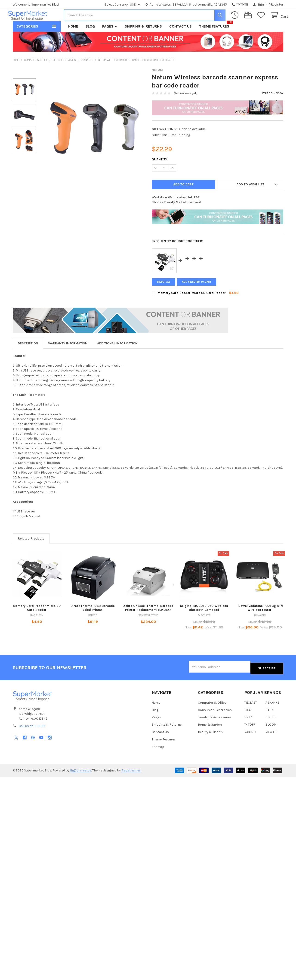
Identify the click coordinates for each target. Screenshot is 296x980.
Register (277, 5)
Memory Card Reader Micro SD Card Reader (192, 307)
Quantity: (160, 174)
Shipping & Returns (143, 41)
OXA (248, 723)
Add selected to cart (198, 296)
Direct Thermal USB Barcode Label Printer (93, 623)
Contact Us (180, 41)
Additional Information (117, 358)
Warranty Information (68, 358)
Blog (90, 41)
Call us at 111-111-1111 (32, 739)
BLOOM (271, 738)
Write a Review (273, 108)
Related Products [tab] (31, 553)
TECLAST (251, 716)
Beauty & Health (210, 745)
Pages (110, 41)
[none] (93, 145)
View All (271, 745)
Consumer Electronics (215, 723)
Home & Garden (210, 738)
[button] (251, 199)
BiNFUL (271, 730)
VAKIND (250, 745)
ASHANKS (272, 716)
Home (73, 41)
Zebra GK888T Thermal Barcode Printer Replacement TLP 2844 (148, 623)
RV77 (248, 730)
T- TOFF (250, 738)
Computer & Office (212, 716)
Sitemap (158, 760)
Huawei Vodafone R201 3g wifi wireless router (260, 623)
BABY (269, 723)
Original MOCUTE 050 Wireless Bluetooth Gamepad (204, 623)
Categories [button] (27, 41)
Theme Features (214, 41)
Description (28, 358)
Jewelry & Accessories (215, 730)
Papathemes (131, 784)
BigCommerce (81, 784)
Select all (163, 296)
